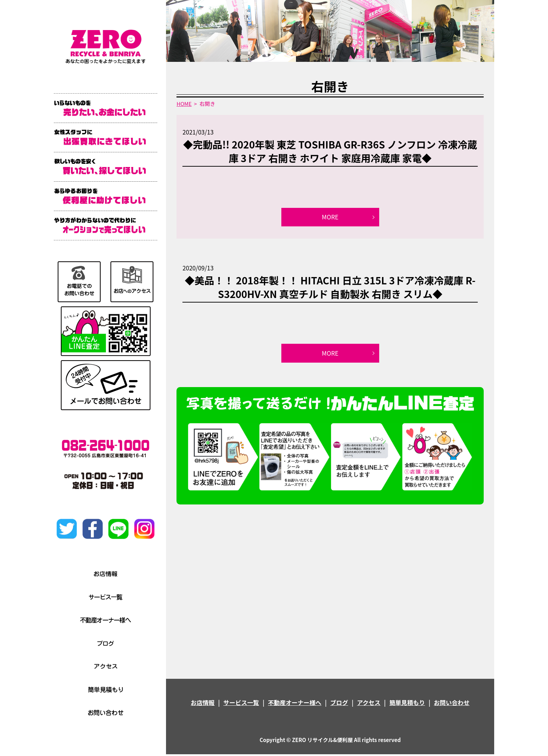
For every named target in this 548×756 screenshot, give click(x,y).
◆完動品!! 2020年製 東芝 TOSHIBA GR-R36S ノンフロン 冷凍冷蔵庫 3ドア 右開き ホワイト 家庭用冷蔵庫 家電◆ (330, 151)
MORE (330, 218)
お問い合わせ (452, 704)
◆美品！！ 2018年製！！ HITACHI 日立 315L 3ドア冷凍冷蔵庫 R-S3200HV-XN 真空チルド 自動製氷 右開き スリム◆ (330, 288)
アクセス (369, 704)
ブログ (339, 704)
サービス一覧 (241, 704)
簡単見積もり (407, 704)
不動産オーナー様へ (295, 704)
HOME (184, 104)
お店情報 (203, 704)
